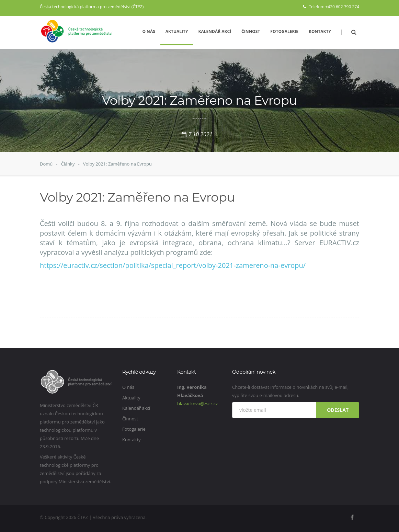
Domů (46, 164)
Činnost (251, 31)
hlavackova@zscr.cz (197, 404)
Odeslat (338, 410)
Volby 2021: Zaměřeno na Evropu (117, 164)
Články (68, 164)
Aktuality (177, 31)
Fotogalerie (284, 31)
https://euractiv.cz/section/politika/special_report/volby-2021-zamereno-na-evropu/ (173, 265)
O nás (149, 31)
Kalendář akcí (215, 31)
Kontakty (320, 31)
